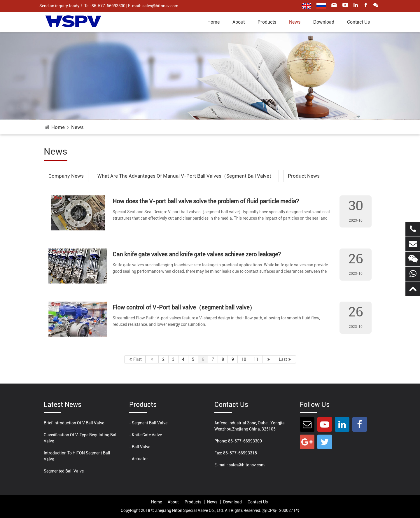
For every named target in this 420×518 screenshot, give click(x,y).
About (239, 22)
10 (244, 359)
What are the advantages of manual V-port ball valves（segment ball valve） (186, 176)
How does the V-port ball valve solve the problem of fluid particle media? (206, 201)
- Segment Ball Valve (148, 423)
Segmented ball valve (64, 471)
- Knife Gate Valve (146, 435)
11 (256, 359)
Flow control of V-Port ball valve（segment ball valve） (184, 307)
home (213, 22)
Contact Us (358, 22)
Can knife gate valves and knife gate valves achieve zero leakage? (197, 254)
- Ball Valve (140, 447)
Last (286, 359)
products (267, 22)
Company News (66, 176)
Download (324, 22)
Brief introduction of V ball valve (74, 423)
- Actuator (139, 459)
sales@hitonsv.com (247, 465)
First (135, 359)
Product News (304, 176)
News (295, 22)
